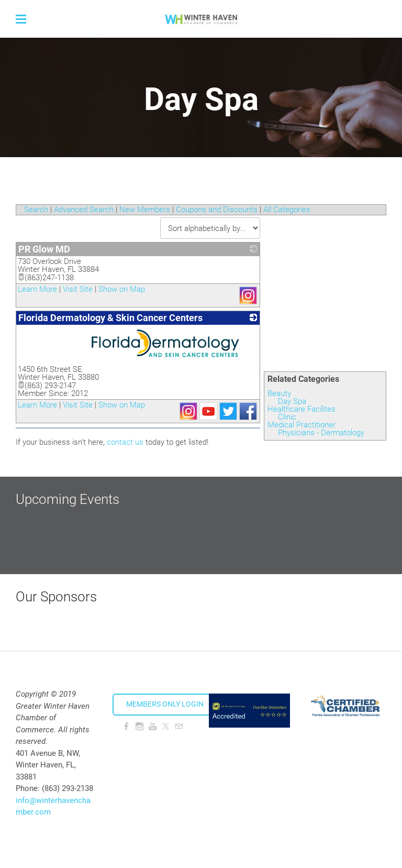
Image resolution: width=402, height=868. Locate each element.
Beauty (279, 393)
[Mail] (179, 727)
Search (36, 210)
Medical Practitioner (301, 425)
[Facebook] (126, 727)
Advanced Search (84, 210)
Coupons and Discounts (217, 210)
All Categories (287, 210)
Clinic (287, 417)
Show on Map (122, 289)
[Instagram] (139, 727)
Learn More (37, 289)
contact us (125, 442)
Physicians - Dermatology (321, 433)
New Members (145, 210)
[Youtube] (153, 727)
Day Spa (292, 401)
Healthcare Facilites (301, 409)
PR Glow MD (44, 249)
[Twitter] (166, 727)
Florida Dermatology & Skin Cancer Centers (110, 318)
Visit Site (78, 289)
